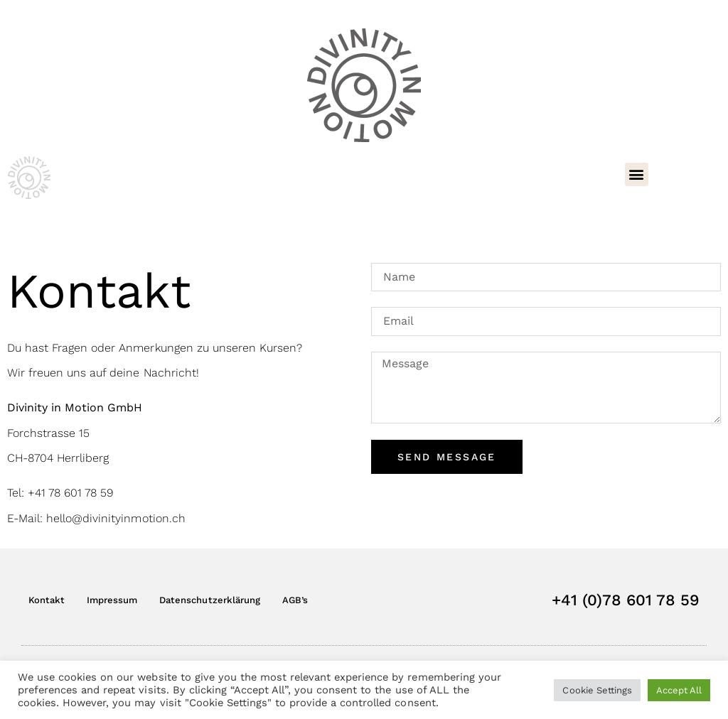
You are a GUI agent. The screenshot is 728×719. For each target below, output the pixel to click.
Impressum (112, 600)
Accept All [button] (679, 690)
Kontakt (47, 600)
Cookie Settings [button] (597, 690)
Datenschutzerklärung (209, 600)
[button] (637, 174)
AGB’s (295, 600)
